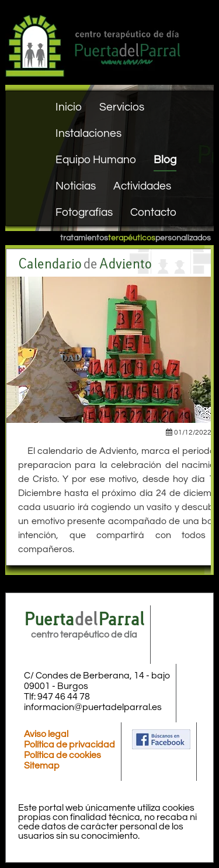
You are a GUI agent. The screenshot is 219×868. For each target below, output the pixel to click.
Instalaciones (88, 133)
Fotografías (84, 212)
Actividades (142, 186)
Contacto (153, 212)
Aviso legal (46, 734)
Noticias (76, 186)
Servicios (122, 107)
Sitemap (42, 766)
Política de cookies (62, 755)
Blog (165, 160)
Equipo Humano (96, 160)
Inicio (69, 107)
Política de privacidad (69, 745)
